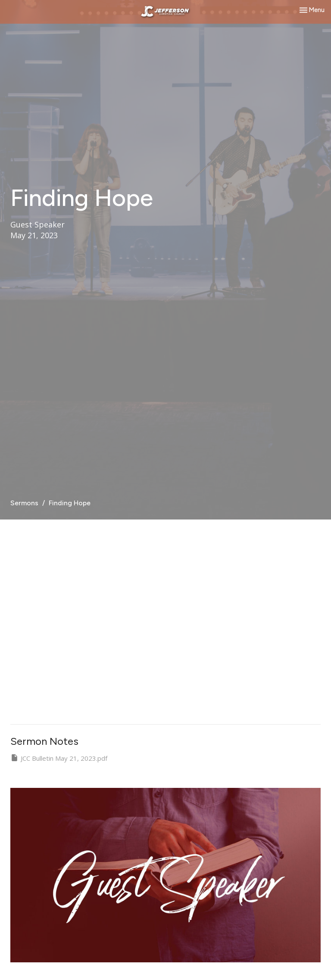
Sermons (24, 503)
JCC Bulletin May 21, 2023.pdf (59, 758)
